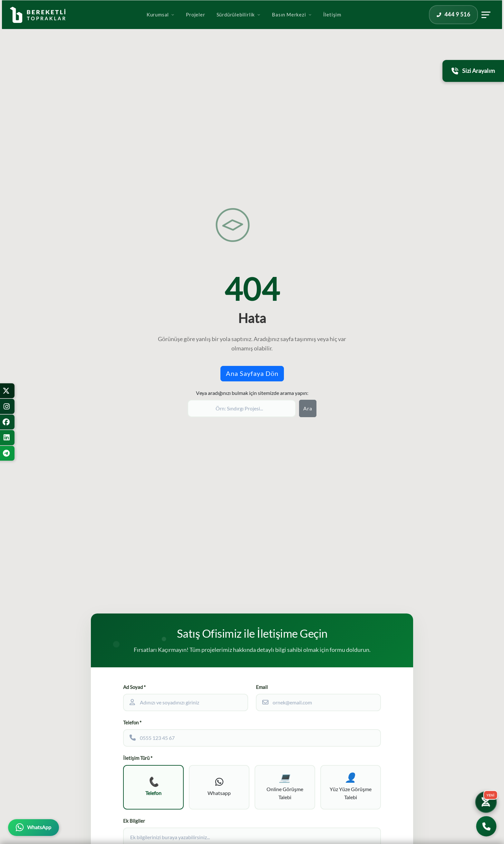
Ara (308, 408)
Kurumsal (161, 23)
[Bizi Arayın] (486, 826)
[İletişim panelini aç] (464, 24)
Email (262, 687)
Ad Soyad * (134, 687)
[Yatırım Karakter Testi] (485, 801)
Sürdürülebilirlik (239, 23)
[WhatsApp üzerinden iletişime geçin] (34, 828)
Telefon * (132, 723)
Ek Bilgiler (134, 822)
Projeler (195, 23)
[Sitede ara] (242, 408)
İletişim (332, 23)
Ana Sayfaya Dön (252, 373)
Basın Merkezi (292, 23)
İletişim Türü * (138, 758)
